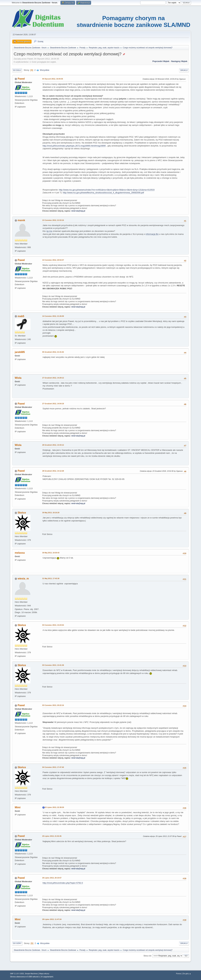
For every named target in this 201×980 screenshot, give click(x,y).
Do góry (17, 943)
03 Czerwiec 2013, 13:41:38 (53, 665)
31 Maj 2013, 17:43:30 (51, 578)
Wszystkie (45, 70)
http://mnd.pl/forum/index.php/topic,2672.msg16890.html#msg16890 (74, 146)
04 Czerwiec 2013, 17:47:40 (53, 767)
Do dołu (17, 70)
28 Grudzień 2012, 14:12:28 (53, 471)
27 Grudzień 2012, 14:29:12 (53, 378)
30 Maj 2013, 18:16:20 (51, 513)
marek (21, 220)
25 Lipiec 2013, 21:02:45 (52, 836)
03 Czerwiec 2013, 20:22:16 (53, 705)
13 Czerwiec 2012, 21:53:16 (53, 220)
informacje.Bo (152, 234)
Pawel (21, 79)
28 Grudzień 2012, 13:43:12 (53, 445)
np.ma (49, 231)
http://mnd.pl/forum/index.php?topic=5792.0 (63, 883)
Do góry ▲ (187, 974)
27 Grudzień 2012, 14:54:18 (53, 404)
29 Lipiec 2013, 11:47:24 (52, 919)
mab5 (21, 316)
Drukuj (184, 70)
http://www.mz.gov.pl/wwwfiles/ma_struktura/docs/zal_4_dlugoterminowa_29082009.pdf (103, 193)
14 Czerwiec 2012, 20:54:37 (53, 260)
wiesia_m (23, 579)
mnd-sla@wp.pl (78, 211)
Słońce (22, 513)
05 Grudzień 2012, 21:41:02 (53, 352)
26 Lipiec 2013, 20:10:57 (52, 878)
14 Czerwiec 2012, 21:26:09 (53, 316)
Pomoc (179, 974)
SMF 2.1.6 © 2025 (17, 974)
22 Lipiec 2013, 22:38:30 (54, 807)
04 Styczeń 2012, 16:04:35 (53, 79)
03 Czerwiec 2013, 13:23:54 (53, 625)
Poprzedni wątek (161, 61)
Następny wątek (179, 61)
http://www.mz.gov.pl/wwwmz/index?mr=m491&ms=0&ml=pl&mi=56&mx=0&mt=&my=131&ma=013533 (107, 190)
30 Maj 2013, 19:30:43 (51, 553)
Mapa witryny (44, 974)
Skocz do (147, 956)
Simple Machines (31, 974)
